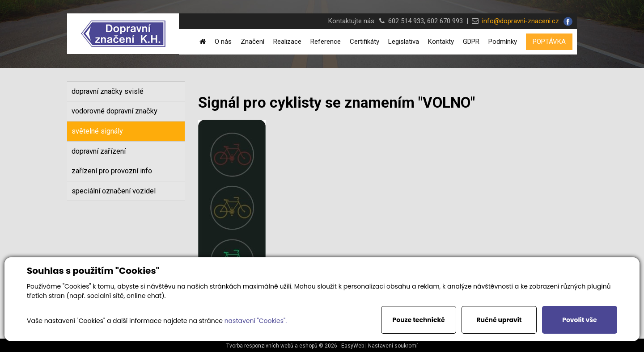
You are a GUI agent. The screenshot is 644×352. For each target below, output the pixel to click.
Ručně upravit (499, 320)
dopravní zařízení (99, 151)
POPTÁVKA (549, 42)
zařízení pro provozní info (112, 171)
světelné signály (97, 131)
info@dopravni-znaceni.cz (519, 21)
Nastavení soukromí (393, 346)
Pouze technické (419, 320)
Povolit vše (579, 320)
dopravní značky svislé (108, 91)
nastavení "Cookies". (256, 321)
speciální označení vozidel (114, 191)
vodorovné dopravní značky (114, 111)
